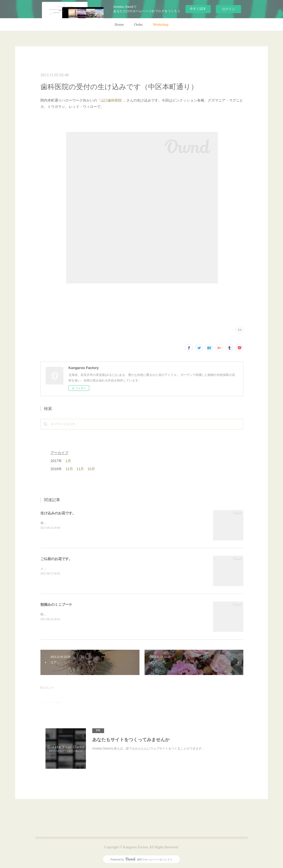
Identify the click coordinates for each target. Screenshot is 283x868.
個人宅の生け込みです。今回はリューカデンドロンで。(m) (81, 523)
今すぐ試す (198, 9)
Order (138, 25)
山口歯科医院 (111, 100)
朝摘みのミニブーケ (56, 605)
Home (119, 25)
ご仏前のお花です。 (56, 559)
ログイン (228, 9)
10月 (91, 469)
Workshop (161, 25)
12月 (69, 469)
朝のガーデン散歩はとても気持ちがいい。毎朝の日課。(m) (81, 614)
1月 (68, 461)
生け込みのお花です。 (58, 513)
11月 (80, 469)
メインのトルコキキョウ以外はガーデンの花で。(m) (76, 569)
